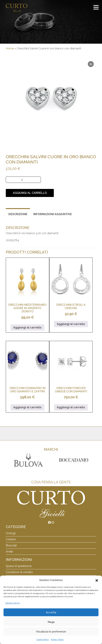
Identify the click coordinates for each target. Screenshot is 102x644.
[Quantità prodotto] (23, 180)
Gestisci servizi (13, 603)
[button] (97, 580)
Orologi (11, 533)
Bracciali (11, 545)
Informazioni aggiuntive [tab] (53, 214)
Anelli (9, 552)
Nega (51, 622)
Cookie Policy (43, 639)
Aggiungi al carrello (30, 193)
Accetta (51, 612)
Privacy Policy (57, 639)
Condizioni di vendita (19, 572)
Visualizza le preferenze (51, 632)
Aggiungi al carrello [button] (27, 328)
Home (10, 48)
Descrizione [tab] (18, 214)
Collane (11, 539)
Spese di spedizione (19, 566)
